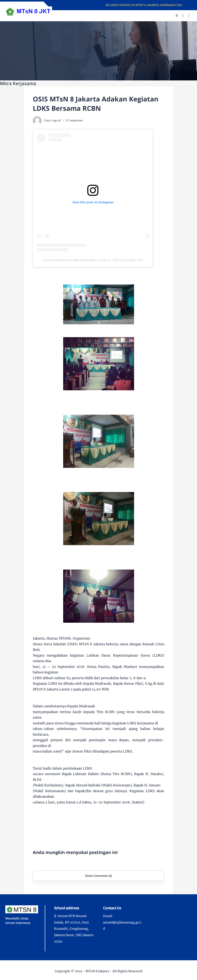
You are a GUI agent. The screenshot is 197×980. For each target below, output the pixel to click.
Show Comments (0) (98, 876)
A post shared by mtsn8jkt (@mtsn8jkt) (69, 260)
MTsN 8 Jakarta (97, 971)
